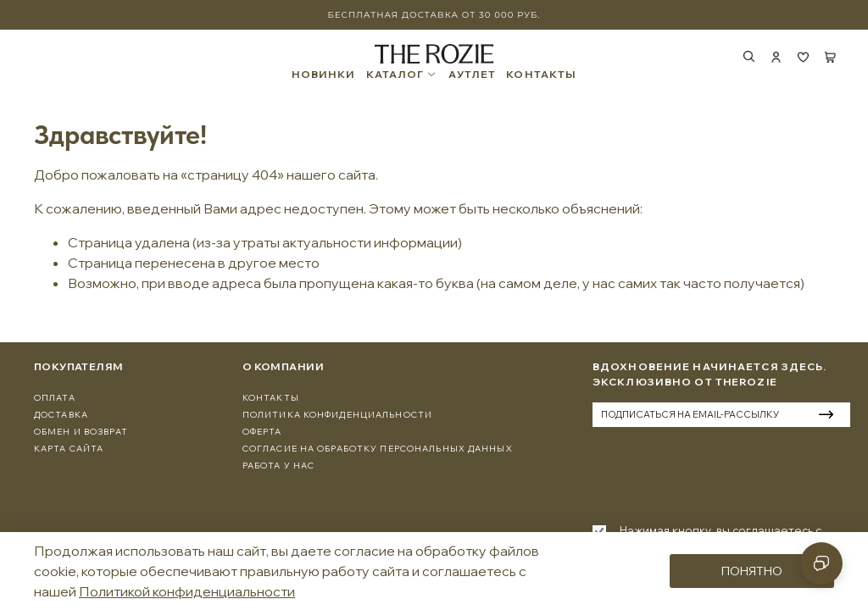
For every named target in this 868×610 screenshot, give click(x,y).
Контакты (271, 398)
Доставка (61, 415)
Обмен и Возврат (81, 432)
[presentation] (721, 473)
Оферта (262, 432)
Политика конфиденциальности (337, 415)
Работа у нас (278, 466)
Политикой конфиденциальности (187, 591)
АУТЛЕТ (473, 75)
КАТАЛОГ (402, 75)
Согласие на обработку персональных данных (378, 449)
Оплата (55, 398)
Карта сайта (69, 449)
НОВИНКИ (324, 75)
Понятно (752, 571)
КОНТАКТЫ (541, 75)
